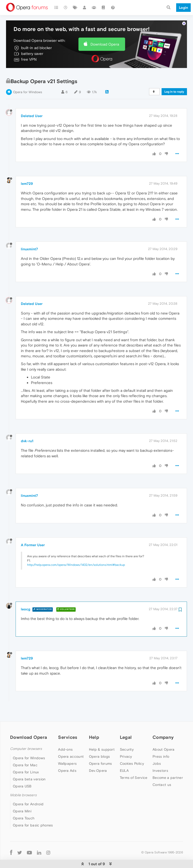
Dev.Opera (98, 755)
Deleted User (32, 100)
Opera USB (22, 771)
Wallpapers (67, 748)
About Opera (163, 734)
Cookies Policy (132, 748)
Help (94, 722)
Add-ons (65, 734)
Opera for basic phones (33, 810)
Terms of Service (134, 762)
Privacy (126, 741)
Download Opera (105, 29)
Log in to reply (174, 76)
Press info (161, 741)
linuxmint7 (29, 234)
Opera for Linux (26, 757)
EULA (124, 755)
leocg (26, 594)
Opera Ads (67, 755)
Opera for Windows (28, 77)
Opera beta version (29, 764)
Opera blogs (99, 741)
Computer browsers (26, 733)
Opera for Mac (25, 750)
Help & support (102, 734)
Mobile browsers (23, 780)
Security (127, 734)
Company (163, 722)
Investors (160, 755)
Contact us (162, 769)
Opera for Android (28, 789)
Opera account (71, 741)
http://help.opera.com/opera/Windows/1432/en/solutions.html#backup (76, 549)
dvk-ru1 (27, 426)
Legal (126, 722)
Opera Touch (24, 803)
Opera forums (101, 748)
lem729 (27, 168)
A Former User (33, 530)
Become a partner (168, 762)
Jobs (157, 748)
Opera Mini (22, 796)
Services (68, 722)
